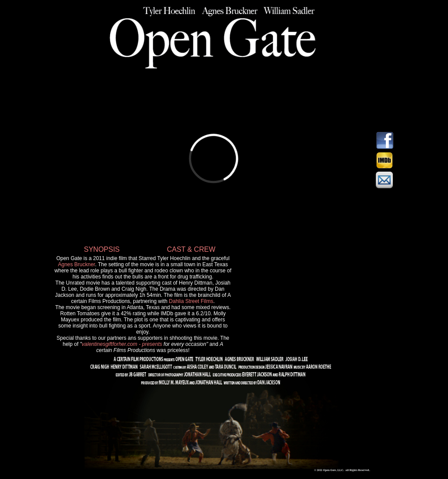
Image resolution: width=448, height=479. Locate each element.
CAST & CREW (191, 249)
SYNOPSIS (102, 249)
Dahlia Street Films (191, 301)
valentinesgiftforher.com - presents (122, 344)
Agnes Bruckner (76, 264)
